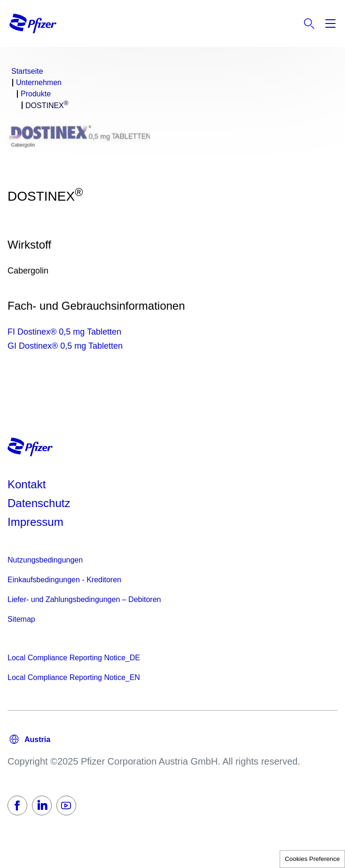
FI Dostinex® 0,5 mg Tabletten (64, 332)
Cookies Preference (312, 859)
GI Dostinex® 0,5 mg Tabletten (65, 346)
